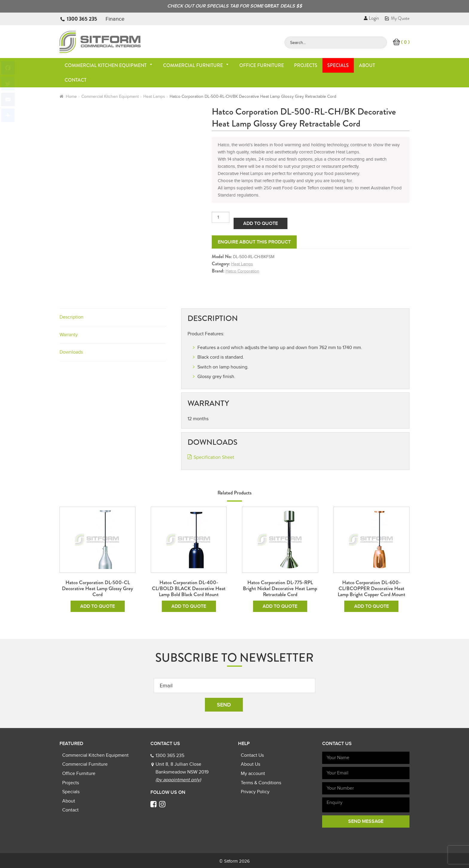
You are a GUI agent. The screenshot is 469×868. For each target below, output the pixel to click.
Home (71, 96)
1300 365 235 (82, 19)
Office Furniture (262, 65)
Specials (338, 65)
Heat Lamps (154, 96)
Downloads (71, 352)
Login (371, 18)
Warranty (69, 335)
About (367, 65)
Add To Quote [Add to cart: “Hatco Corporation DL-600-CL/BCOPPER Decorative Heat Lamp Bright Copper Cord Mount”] (371, 606)
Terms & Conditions (261, 783)
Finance (115, 19)
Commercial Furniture (196, 65)
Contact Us (252, 755)
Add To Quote (261, 223)
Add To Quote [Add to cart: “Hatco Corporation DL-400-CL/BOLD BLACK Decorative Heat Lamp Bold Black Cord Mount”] (189, 606)
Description (71, 317)
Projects (306, 65)
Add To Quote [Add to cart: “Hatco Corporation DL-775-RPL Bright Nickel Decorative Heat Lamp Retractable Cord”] (280, 606)
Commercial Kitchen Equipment (109, 65)
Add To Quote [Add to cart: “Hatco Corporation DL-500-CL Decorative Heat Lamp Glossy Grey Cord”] (98, 606)
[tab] (113, 317)
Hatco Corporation (242, 271)
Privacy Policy (255, 792)
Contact (76, 80)
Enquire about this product (254, 242)
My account (253, 773)
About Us (251, 764)
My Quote (397, 18)
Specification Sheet (214, 457)
